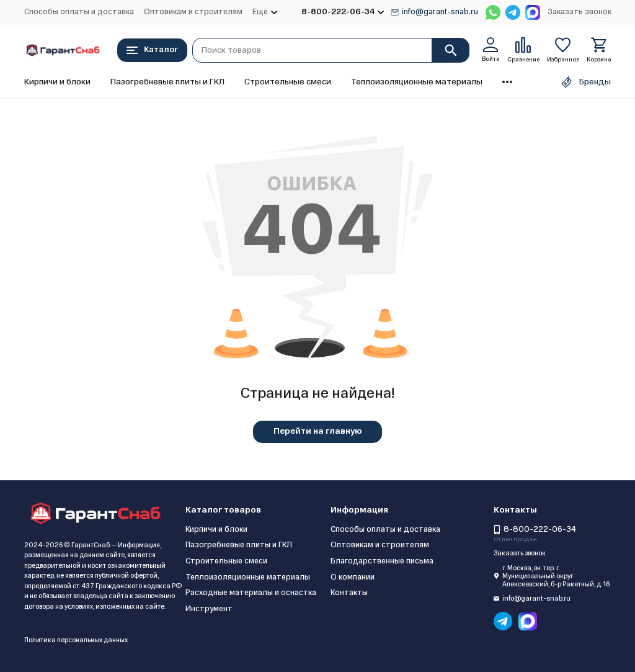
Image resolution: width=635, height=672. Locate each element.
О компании (353, 577)
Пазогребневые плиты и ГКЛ (167, 82)
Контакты (349, 593)
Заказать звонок (579, 12)
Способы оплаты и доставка (79, 12)
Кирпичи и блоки (57, 82)
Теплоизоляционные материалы (417, 82)
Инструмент (209, 609)
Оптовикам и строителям (193, 12)
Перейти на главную (317, 431)
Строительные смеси (288, 82)
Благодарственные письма (382, 561)
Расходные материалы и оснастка (251, 593)
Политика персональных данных (76, 640)
